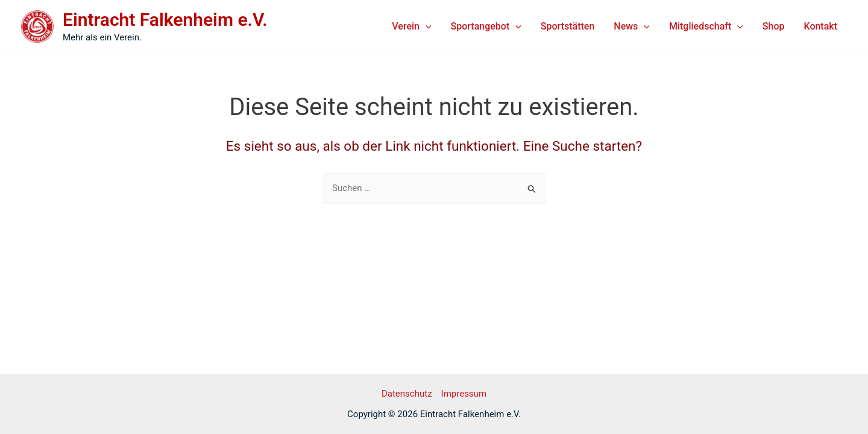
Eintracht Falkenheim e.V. (165, 20)
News (632, 27)
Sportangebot (486, 27)
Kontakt (820, 26)
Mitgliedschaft (706, 27)
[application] (426, 27)
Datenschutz (407, 394)
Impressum (464, 394)
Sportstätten (568, 26)
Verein (411, 27)
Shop (774, 26)
